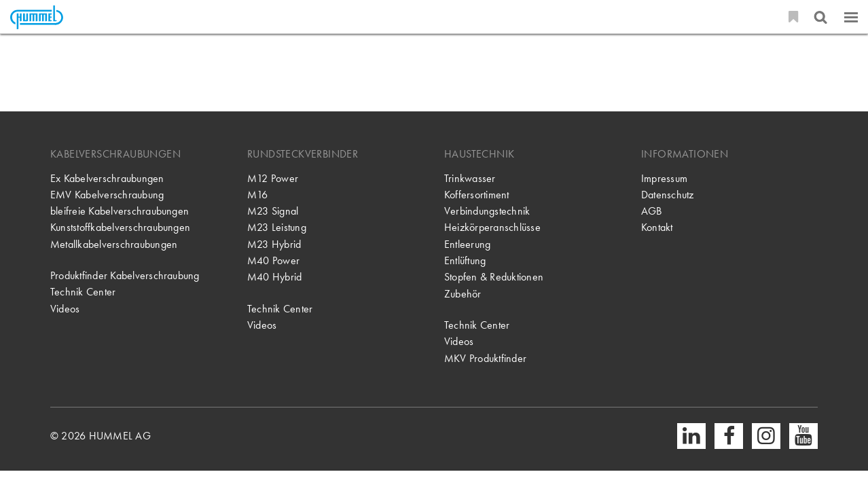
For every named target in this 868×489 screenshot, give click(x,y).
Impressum (664, 178)
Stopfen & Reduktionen (494, 277)
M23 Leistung (277, 227)
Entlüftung (465, 260)
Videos (65, 309)
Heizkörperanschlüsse (492, 227)
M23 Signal (273, 211)
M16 (258, 195)
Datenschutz (668, 195)
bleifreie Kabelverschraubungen (120, 211)
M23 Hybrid (274, 244)
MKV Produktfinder (485, 358)
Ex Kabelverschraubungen (107, 178)
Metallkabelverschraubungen (114, 244)
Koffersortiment (477, 195)
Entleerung (467, 244)
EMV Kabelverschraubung (107, 195)
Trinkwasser (470, 178)
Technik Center (83, 292)
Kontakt (657, 227)
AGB (652, 211)
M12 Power (273, 178)
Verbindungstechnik (487, 211)
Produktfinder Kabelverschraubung (125, 275)
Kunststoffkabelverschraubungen (120, 227)
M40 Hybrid (274, 277)
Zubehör (463, 294)
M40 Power (273, 260)
